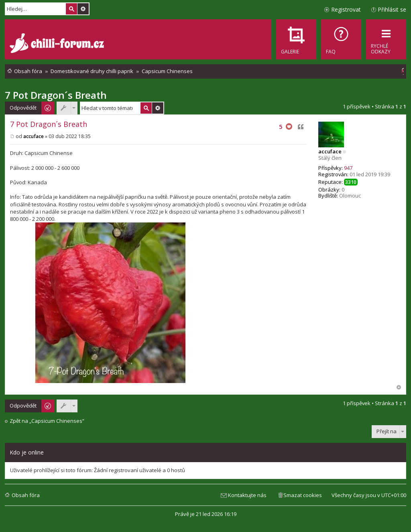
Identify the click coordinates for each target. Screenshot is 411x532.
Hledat (71, 9)
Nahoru (399, 387)
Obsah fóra (26, 495)
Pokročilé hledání (83, 9)
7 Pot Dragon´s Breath (56, 95)
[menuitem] (341, 39)
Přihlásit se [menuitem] (392, 9)
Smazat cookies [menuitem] (303, 495)
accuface (330, 151)
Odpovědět (23, 108)
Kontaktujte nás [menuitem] (247, 495)
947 (348, 168)
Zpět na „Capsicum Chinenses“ (47, 421)
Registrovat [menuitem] (346, 9)
